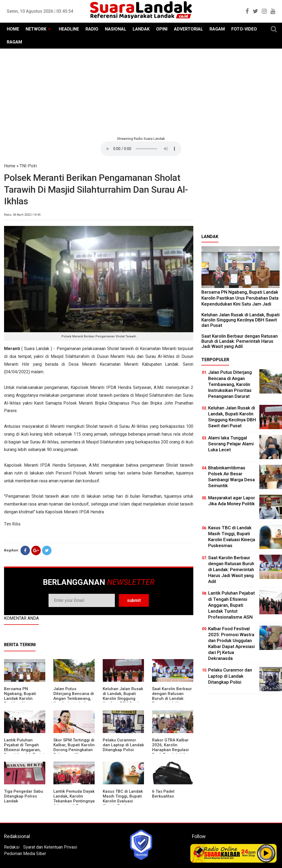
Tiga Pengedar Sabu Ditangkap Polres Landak (24, 796)
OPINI (162, 29)
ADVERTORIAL (188, 29)
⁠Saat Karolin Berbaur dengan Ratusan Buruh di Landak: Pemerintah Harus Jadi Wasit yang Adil (172, 699)
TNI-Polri (28, 166)
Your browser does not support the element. (141, 149)
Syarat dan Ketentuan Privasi (50, 847)
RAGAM (217, 29)
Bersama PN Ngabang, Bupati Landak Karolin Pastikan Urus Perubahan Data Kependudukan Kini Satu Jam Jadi (240, 298)
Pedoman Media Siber (25, 854)
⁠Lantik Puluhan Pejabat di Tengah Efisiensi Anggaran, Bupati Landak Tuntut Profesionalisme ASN (25, 750)
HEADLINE (69, 29)
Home (10, 166)
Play (266, 853)
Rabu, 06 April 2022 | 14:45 (22, 215)
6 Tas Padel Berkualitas (163, 794)
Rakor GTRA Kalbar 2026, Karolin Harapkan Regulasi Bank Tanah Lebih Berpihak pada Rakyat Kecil (170, 752)
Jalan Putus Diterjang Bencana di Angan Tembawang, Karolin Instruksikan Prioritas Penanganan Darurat (74, 701)
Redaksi (12, 847)
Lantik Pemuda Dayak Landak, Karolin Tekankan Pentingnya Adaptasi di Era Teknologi (74, 801)
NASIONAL (116, 29)
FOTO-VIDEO (244, 29)
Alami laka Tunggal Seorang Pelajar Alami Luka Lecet (231, 444)
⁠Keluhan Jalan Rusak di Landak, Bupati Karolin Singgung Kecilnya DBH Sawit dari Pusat (123, 699)
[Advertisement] (141, 92)
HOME (13, 29)
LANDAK (141, 29)
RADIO (92, 29)
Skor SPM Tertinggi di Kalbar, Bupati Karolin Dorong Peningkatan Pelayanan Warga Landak (74, 750)
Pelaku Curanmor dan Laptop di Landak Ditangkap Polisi (123, 745)
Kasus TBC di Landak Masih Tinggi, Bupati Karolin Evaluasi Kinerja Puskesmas (123, 799)
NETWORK (36, 29)
